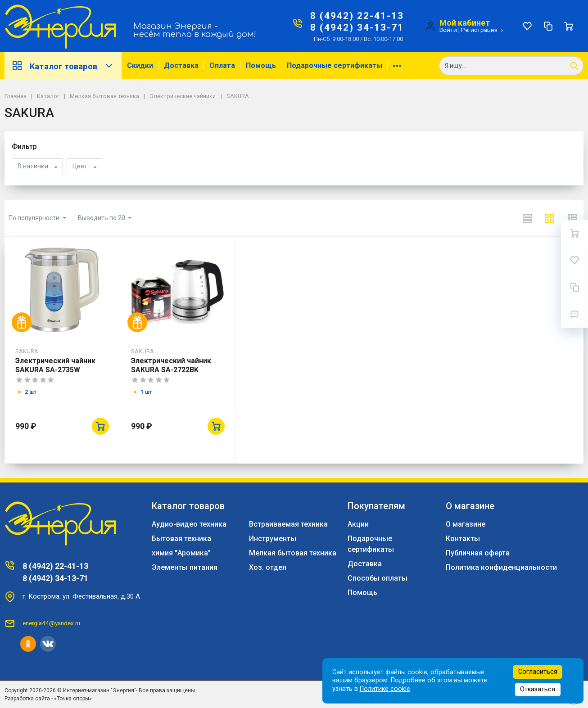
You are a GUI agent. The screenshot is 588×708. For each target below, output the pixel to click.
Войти (448, 30)
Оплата (222, 65)
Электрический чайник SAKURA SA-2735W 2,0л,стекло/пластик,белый (55, 374)
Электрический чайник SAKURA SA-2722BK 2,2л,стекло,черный (171, 370)
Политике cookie (385, 689)
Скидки (140, 65)
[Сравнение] (548, 26)
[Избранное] (527, 26)
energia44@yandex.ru (51, 623)
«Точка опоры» (73, 699)
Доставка (181, 65)
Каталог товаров (63, 66)
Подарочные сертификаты (335, 65)
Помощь (261, 65)
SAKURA (27, 351)
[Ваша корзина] (569, 26)
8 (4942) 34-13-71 (357, 27)
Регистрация (479, 30)
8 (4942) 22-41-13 (357, 16)
